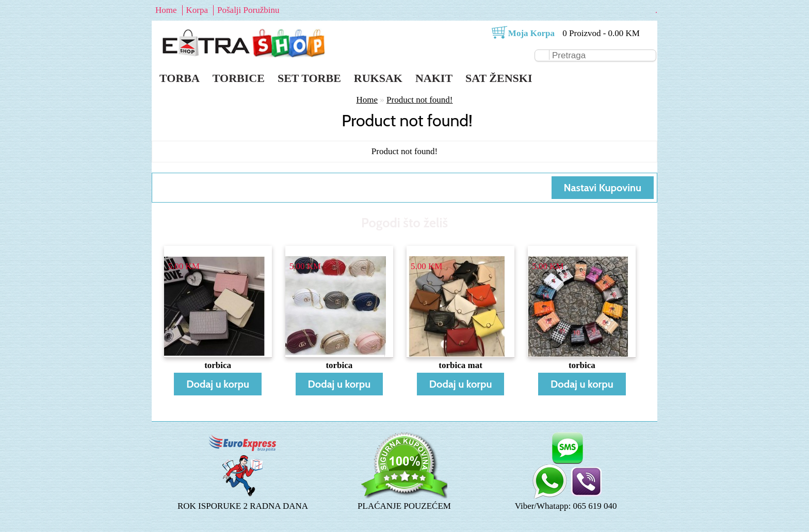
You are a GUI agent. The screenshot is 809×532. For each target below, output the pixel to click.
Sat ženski (499, 78)
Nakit (434, 78)
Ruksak (378, 78)
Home (166, 10)
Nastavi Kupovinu (603, 188)
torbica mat (460, 365)
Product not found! (419, 100)
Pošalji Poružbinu (248, 10)
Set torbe (309, 78)
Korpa (197, 10)
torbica (218, 365)
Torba (180, 78)
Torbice (239, 78)
